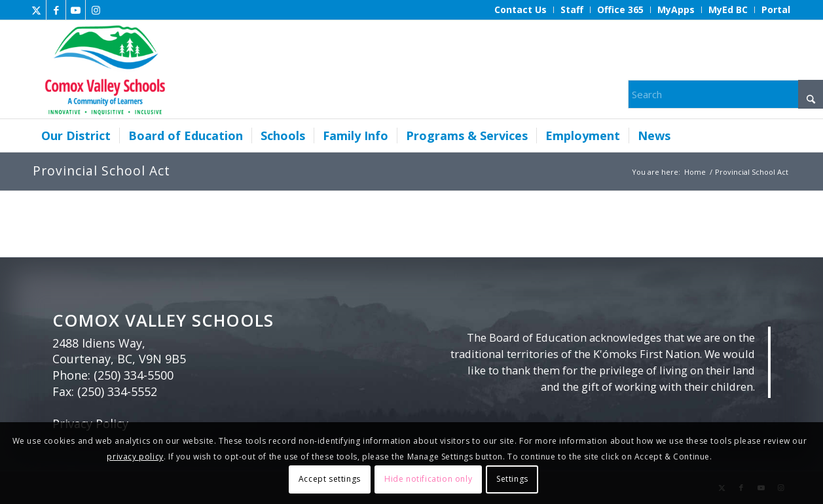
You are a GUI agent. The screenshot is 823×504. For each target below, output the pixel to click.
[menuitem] (521, 10)
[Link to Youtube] (76, 10)
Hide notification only (428, 479)
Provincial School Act (101, 171)
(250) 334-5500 (134, 375)
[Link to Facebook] (56, 10)
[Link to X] (36, 10)
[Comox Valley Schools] (103, 69)
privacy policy (135, 457)
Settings (512, 479)
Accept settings (330, 479)
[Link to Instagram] (96, 10)
